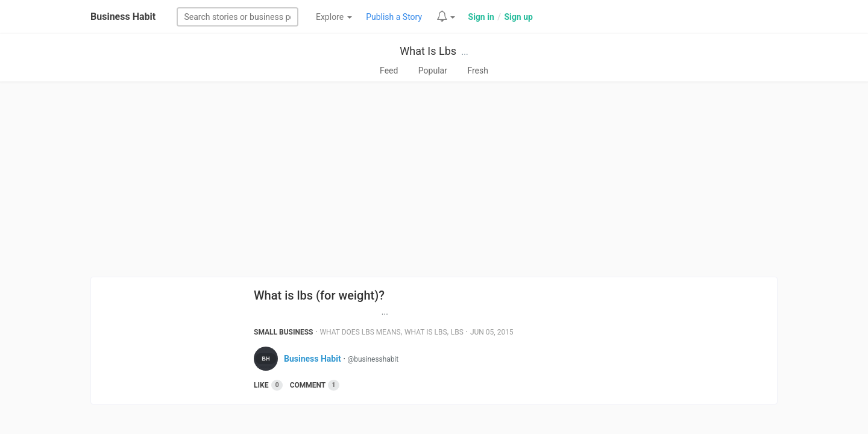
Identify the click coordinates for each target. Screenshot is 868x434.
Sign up (518, 17)
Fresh (478, 71)
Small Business (284, 332)
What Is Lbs (428, 51)
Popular (433, 71)
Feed (389, 71)
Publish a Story (394, 17)
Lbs (457, 332)
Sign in (481, 17)
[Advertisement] (434, 179)
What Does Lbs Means (360, 332)
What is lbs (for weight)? (319, 295)
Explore (334, 17)
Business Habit (123, 17)
